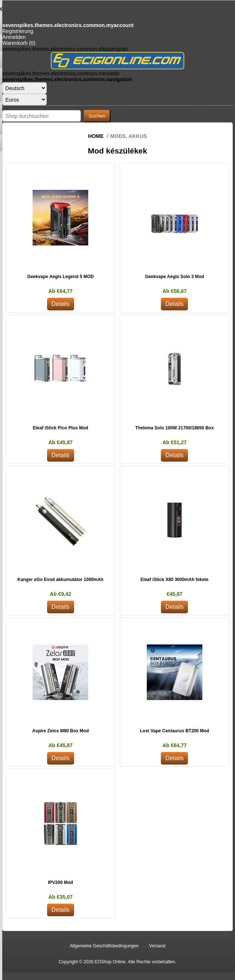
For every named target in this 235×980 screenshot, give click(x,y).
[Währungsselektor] (24, 100)
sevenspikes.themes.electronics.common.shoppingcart (65, 49)
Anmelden (14, 37)
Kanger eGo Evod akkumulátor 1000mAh (60, 580)
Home (96, 136)
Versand (157, 946)
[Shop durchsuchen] (42, 116)
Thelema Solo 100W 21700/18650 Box (175, 428)
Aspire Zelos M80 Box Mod (61, 731)
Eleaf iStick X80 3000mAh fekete (174, 580)
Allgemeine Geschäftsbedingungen (104, 946)
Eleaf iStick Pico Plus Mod (60, 428)
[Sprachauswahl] (24, 88)
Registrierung (18, 31)
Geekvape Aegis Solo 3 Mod (175, 277)
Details (61, 304)
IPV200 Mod (60, 882)
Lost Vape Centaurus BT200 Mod (174, 731)
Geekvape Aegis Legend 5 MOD (60, 277)
